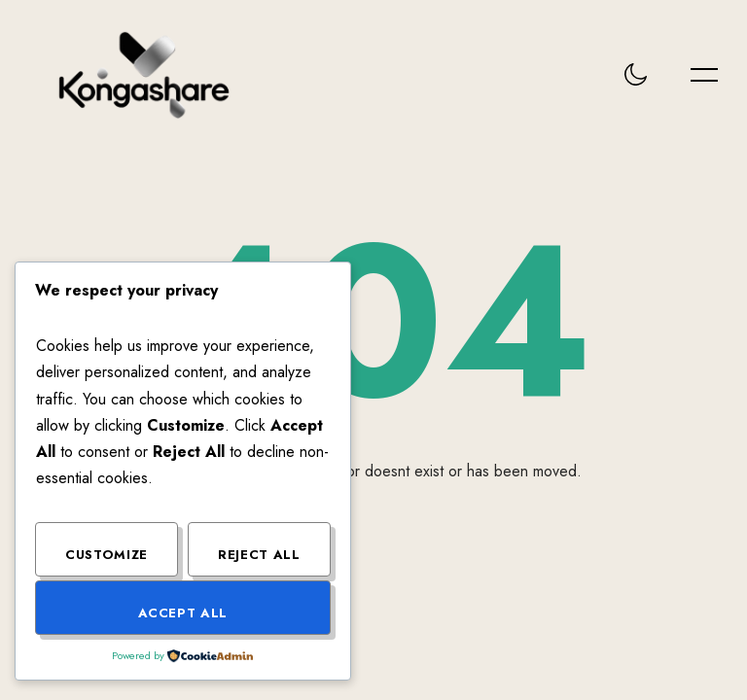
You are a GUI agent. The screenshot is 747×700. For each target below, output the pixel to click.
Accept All (183, 613)
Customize (107, 555)
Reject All (259, 555)
